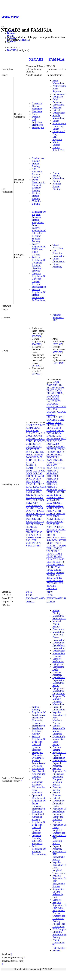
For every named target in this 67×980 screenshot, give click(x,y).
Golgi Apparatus (57, 101)
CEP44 (58, 422)
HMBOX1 (52, 452)
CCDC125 (52, 406)
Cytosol (56, 110)
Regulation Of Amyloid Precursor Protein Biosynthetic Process (39, 218)
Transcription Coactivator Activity (59, 918)
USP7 (38, 543)
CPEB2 (38, 447)
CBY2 (58, 401)
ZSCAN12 (52, 588)
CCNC (61, 417)
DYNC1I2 (31, 457)
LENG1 (38, 489)
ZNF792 (59, 583)
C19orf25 (31, 433)
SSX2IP (62, 540)
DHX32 (60, 430)
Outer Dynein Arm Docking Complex (39, 774)
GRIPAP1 (51, 449)
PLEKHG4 (59, 519)
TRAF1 (50, 554)
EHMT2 (57, 436)
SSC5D (39, 532)
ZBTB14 (51, 572)
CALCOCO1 (53, 396)
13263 (29, 595)
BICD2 (58, 390)
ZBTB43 (60, 572)
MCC (61, 497)
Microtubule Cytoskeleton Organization (59, 645)
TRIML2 (39, 538)
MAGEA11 (52, 497)
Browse (11, 33)
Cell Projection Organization (59, 253)
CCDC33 (41, 441)
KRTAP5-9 (52, 489)
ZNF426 (59, 580)
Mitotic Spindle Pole (59, 149)
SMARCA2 (32, 527)
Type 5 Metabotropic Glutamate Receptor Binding (38, 185)
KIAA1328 (52, 468)
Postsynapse (38, 127)
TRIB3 (50, 556)
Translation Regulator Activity (37, 731)
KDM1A (40, 484)
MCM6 (50, 500)
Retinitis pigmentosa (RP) (58, 317)
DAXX (29, 449)
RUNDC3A (52, 538)
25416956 (24, 40)
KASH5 (59, 460)
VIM (57, 567)
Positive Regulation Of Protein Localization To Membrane (39, 295)
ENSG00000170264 (56, 598)
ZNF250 (58, 578)
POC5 (49, 524)
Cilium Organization (59, 260)
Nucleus (56, 951)
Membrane (37, 111)
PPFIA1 (57, 524)
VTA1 (29, 546)
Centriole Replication (58, 660)
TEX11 (37, 535)
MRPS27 (30, 495)
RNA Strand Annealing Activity (38, 817)
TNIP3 (57, 551)
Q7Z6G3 (30, 602)
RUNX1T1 (39, 522)
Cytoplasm (37, 103)
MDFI (57, 500)
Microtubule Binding (58, 180)
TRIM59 (30, 538)
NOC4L (30, 505)
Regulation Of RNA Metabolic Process (59, 839)
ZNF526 (51, 583)
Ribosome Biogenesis (37, 842)
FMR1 (29, 471)
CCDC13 (62, 406)
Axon (35, 114)
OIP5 (28, 511)
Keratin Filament (57, 794)
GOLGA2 (37, 473)
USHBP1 (30, 543)
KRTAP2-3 (52, 481)
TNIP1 (50, 551)
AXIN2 (50, 385)
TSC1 (29, 540)
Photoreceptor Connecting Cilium (59, 126)
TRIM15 (58, 556)
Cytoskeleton (59, 113)
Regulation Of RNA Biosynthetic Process (59, 856)
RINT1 (50, 532)
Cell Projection (37, 121)
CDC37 (37, 444)
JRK (57, 457)
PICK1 (40, 511)
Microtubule (38, 769)
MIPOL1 (57, 503)
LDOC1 (62, 489)
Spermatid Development (38, 797)
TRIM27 (51, 559)
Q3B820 (51, 602)
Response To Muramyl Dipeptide (59, 699)
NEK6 (29, 503)
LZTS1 (50, 495)
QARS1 (62, 530)
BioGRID (12, 50)
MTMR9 (39, 497)
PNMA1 (51, 522)
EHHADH (31, 460)
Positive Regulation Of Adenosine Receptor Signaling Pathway (39, 235)
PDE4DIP (60, 514)
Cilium (56, 121)
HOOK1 (61, 452)
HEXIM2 (61, 449)
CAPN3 (38, 436)
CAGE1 (30, 436)
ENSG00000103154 (36, 598)
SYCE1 (58, 543)
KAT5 (49, 463)
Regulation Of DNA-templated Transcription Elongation (39, 806)
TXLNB (50, 567)
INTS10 (37, 479)
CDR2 (61, 420)
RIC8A (29, 522)
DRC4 (58, 433)
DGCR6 (30, 452)
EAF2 (39, 457)
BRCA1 (50, 393)
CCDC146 (31, 441)
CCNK (29, 444)
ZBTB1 (58, 570)
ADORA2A (32, 425)
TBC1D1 (62, 546)
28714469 (59, 363)
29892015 (57, 344)
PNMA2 (59, 522)
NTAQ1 (38, 505)
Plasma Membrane (37, 107)
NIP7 (35, 503)
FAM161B (31, 468)
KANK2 (36, 481)
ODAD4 (39, 508)
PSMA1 (38, 516)
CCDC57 (51, 414)
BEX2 (37, 428)
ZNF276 (51, 580)
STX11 (50, 543)
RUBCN (51, 535)
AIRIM (29, 428)
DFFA (36, 449)
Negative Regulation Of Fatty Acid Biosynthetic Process (59, 908)
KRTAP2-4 (52, 484)
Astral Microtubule (58, 82)
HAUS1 (40, 476)
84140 (49, 592)
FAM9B (56, 439)
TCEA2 (30, 535)
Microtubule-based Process (59, 617)
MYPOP (40, 500)
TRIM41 (51, 562)
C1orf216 (40, 433)
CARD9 (30, 439)
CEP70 (50, 428)
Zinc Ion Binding (57, 748)
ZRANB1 (51, 586)
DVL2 (50, 436)
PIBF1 (56, 516)
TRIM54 (60, 562)
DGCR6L (39, 452)
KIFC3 (29, 487)
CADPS (59, 393)
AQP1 (56, 382)
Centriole (57, 107)
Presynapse (37, 125)
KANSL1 (31, 484)
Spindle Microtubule (58, 117)
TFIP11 (50, 548)
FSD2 (63, 439)
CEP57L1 (51, 425)
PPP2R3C (59, 527)
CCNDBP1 (52, 420)
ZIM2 (59, 575)
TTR (34, 540)
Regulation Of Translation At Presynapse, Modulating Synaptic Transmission (39, 719)
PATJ (34, 511)
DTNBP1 (38, 455)
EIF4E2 (40, 460)
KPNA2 (30, 489)
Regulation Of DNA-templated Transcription (59, 829)
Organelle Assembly (37, 837)
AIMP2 (41, 425)
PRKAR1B (52, 530)
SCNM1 (62, 538)
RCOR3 (37, 519)
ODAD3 (30, 508)
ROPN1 (58, 532)
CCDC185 (52, 412)
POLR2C (30, 514)
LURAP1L (59, 492)
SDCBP (30, 524)
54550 (29, 592)
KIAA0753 (52, 465)
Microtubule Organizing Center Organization (59, 636)
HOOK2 (51, 455)
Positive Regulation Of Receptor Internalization (39, 850)
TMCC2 (58, 548)
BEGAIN (51, 388)
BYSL (36, 430)
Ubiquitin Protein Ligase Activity (59, 935)
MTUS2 (50, 508)
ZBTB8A (51, 575)
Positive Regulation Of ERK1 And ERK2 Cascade (39, 249)
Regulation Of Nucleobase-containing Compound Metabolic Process (59, 815)
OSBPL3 (51, 514)
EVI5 (49, 439)
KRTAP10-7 (52, 473)
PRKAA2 (40, 514)
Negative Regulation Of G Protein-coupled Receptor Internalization (39, 280)
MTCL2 (30, 497)
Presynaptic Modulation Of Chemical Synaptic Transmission (38, 758)
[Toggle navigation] (2, 26)
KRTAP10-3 (52, 471)
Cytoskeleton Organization (59, 679)
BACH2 (58, 385)
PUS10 (29, 519)
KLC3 (36, 487)
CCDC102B (52, 404)
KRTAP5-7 (52, 487)
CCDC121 (39, 439)
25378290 (37, 336)
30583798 (57, 352)
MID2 (49, 503)
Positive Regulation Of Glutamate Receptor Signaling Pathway (39, 264)
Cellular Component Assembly (38, 782)
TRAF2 (58, 554)
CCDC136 (52, 409)
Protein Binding (36, 165)
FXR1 (36, 471)
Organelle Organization (59, 708)
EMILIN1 (31, 463)
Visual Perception (58, 247)
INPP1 (29, 479)
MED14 (37, 492)
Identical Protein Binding (36, 196)
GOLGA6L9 (53, 444)
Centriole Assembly (57, 673)
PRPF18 (30, 516)
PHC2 (49, 516)
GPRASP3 (59, 447)
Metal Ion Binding (37, 202)
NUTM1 (57, 511)
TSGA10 (60, 564)
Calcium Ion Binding (38, 160)
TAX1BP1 (51, 546)
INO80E (51, 457)
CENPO (30, 447)
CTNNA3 (51, 430)
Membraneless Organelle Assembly (59, 763)
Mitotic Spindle (56, 143)
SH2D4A (38, 524)
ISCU (29, 481)
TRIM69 (51, 564)
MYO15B (31, 500)
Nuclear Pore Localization (59, 925)
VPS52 (50, 570)
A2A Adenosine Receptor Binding (37, 173)
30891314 (37, 374)
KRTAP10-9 (52, 479)
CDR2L (50, 422)
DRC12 (30, 455)
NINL (49, 511)
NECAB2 (36, 59)
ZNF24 (50, 578)
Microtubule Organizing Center (58, 803)
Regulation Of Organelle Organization (59, 755)
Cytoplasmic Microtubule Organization (59, 691)
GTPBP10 (31, 476)
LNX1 (29, 492)
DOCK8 (50, 433)
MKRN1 (51, 505)
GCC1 (29, 473)
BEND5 (50, 390)
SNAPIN (30, 532)
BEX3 (29, 430)
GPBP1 (50, 447)
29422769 (37, 344)
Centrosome (58, 105)
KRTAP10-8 (52, 476)
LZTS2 (57, 495)
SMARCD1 (32, 530)
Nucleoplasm (59, 94)
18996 (49, 595)
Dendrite (36, 117)
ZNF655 (37, 546)
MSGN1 (39, 495)
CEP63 (60, 425)
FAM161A (57, 59)
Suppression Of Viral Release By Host (58, 893)
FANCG (41, 468)
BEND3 (60, 388)
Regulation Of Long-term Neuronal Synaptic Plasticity (39, 827)
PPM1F (50, 527)
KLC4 (43, 487)
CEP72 (57, 428)
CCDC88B (52, 417)
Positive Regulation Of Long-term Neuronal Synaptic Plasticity (39, 743)
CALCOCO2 (53, 398)
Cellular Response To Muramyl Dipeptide (59, 730)
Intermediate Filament (59, 655)
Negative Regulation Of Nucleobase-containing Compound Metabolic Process (59, 777)
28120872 (37, 366)
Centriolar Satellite (57, 789)
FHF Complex (59, 929)
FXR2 (42, 471)
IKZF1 (58, 455)
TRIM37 (60, 559)
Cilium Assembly (57, 265)
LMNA (50, 492)
